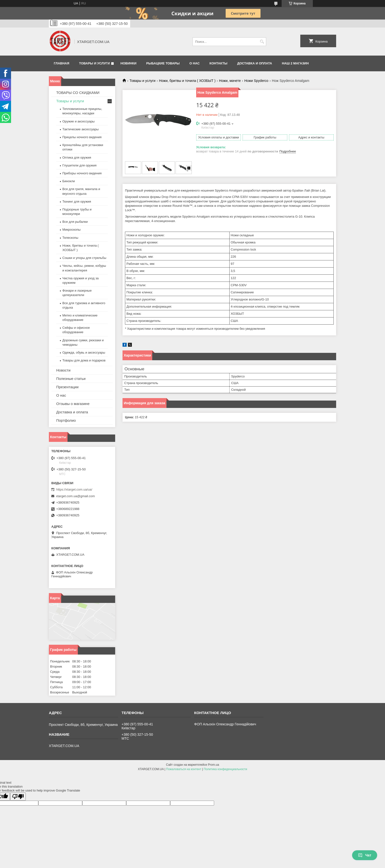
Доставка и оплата (255, 63)
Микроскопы (71, 230)
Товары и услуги (94, 63)
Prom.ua (213, 765)
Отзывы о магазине (73, 404)
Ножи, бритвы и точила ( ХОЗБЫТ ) (187, 81)
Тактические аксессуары (81, 129)
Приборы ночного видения (82, 173)
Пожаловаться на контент (184, 769)
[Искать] (262, 42)
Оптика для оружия (77, 157)
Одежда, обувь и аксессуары (84, 352)
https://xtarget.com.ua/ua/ (74, 489)
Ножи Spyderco (256, 81)
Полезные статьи (71, 379)
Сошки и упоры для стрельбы (84, 258)
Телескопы (70, 238)
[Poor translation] (18, 797)
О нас (194, 63)
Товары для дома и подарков (84, 360)
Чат (365, 855)
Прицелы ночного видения (82, 137)
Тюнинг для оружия (77, 202)
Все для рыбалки (75, 222)
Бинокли (69, 181)
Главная (62, 63)
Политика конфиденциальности (226, 769)
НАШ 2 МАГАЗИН (295, 63)
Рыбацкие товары (163, 63)
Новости (63, 370)
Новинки (129, 63)
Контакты (218, 63)
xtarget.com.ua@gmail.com (75, 496)
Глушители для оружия (79, 165)
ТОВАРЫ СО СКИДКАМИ (78, 93)
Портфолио (66, 420)
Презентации (67, 387)
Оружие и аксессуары (78, 121)
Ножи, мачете (230, 81)
